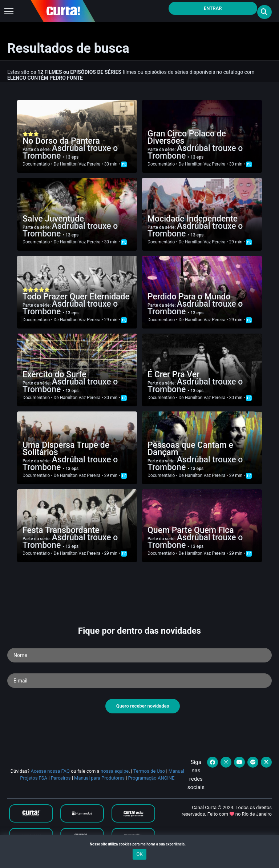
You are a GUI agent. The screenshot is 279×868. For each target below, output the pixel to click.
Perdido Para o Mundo (189, 297)
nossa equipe (115, 771)
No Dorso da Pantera (61, 141)
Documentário (36, 164)
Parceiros (61, 778)
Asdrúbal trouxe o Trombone (70, 152)
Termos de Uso (149, 771)
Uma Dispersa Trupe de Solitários (66, 449)
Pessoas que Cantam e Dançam (190, 449)
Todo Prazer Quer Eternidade (76, 297)
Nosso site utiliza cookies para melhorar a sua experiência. (139, 844)
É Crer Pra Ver (173, 375)
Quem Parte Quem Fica (191, 530)
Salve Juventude (53, 219)
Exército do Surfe (54, 375)
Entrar (213, 8)
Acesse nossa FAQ (50, 771)
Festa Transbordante (61, 530)
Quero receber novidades (143, 706)
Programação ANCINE (151, 778)
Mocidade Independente (193, 219)
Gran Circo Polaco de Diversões (187, 137)
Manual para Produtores (99, 778)
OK (139, 854)
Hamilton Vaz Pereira (80, 164)
